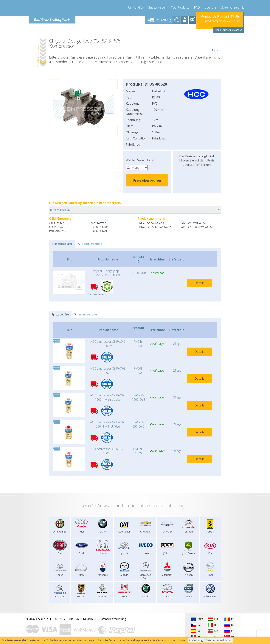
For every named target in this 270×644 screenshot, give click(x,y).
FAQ (197, 7)
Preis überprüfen (147, 180)
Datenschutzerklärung (113, 619)
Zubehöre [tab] (60, 314)
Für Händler (135, 7)
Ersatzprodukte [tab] (62, 244)
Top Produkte (180, 7)
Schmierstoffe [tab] (86, 314)
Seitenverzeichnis (233, 7)
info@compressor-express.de (222, 21)
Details (199, 283)
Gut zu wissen (157, 7)
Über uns (211, 7)
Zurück (216, 45)
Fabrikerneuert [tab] (90, 244)
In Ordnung (196, 640)
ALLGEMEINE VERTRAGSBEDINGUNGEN (72, 619)
